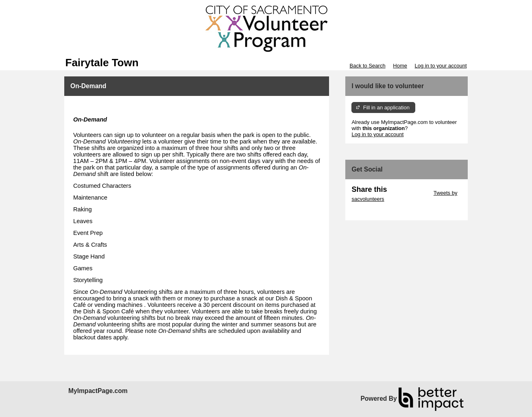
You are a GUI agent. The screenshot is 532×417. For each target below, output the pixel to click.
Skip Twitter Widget (409, 193)
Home (400, 66)
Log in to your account (441, 66)
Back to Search (367, 66)
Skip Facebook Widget (378, 211)
